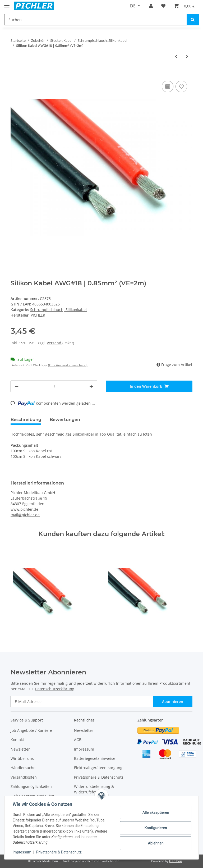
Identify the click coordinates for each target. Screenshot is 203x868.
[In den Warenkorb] (15, 74)
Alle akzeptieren (155, 812)
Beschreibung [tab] (26, 420)
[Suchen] (96, 20)
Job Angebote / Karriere (31, 730)
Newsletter (20, 749)
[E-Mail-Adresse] (82, 702)
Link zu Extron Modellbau (33, 796)
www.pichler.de (24, 509)
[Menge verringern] (17, 386)
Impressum (84, 749)
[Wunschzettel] (163, 6)
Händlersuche (23, 768)
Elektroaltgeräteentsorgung (98, 768)
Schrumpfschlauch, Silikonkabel (58, 310)
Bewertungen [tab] (65, 420)
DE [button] (133, 6)
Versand (55, 343)
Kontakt (17, 740)
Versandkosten (24, 777)
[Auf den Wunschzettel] (181, 86)
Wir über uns (22, 758)
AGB (78, 740)
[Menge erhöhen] (91, 386)
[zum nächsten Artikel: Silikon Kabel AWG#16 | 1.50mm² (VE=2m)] (187, 56)
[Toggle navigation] (7, 3)
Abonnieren (173, 702)
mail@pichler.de (25, 515)
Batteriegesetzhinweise (95, 758)
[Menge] (54, 386)
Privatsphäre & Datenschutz (99, 777)
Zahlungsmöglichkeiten (31, 786)
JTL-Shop (176, 861)
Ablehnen (155, 843)
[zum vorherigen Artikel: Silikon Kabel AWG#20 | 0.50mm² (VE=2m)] (176, 56)
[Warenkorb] (184, 6)
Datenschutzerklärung (55, 689)
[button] (151, 6)
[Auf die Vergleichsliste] (168, 86)
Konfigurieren (155, 828)
